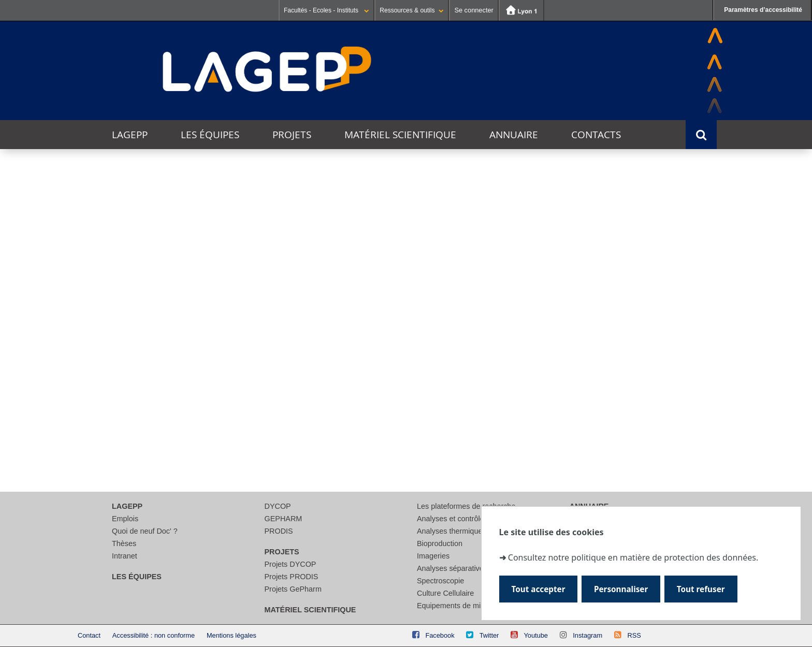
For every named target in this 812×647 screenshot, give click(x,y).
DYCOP (278, 506)
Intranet (125, 556)
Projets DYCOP (291, 564)
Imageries (433, 556)
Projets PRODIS (292, 577)
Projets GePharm (293, 589)
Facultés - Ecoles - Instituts (327, 10)
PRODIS (279, 531)
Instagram (588, 635)
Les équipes (210, 135)
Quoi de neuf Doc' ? (145, 531)
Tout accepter (539, 589)
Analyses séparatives (452, 568)
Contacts (596, 135)
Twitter (489, 635)
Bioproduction (440, 543)
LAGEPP (130, 135)
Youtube (536, 635)
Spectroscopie (440, 581)
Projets (292, 135)
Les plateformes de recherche (466, 506)
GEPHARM (284, 519)
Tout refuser (702, 589)
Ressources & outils (412, 10)
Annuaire (514, 135)
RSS (634, 635)
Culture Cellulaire (445, 593)
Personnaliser (622, 589)
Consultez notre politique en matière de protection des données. (633, 557)
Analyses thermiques (452, 531)
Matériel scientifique (400, 135)
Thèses (124, 543)
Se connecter (474, 10)
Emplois (125, 519)
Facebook (440, 635)
